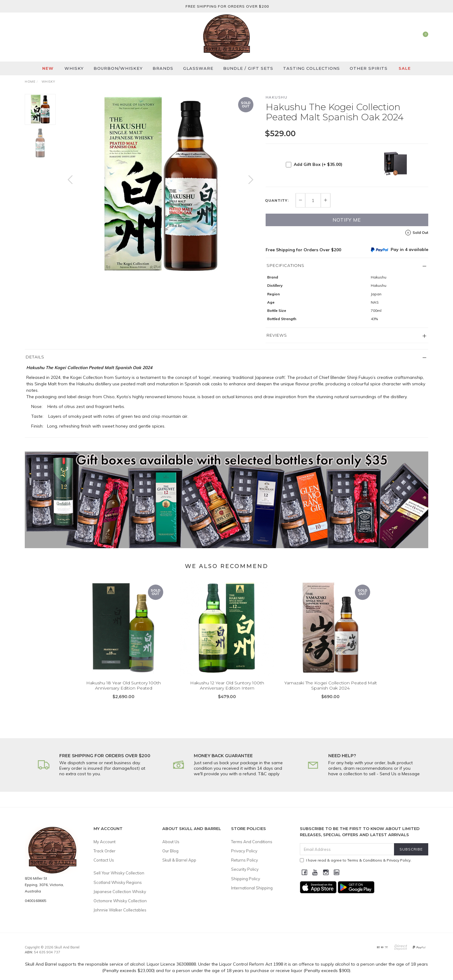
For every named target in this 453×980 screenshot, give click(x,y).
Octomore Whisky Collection (120, 901)
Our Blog (170, 851)
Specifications (285, 265)
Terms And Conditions (252, 842)
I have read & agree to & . (356, 860)
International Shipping (252, 888)
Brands (163, 68)
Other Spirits (369, 68)
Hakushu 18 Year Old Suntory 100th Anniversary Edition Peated (123, 693)
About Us (171, 842)
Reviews (277, 335)
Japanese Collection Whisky (120, 892)
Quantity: (277, 200)
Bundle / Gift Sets (248, 68)
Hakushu (277, 97)
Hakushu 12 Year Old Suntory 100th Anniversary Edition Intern (227, 693)
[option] (160, 186)
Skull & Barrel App (179, 860)
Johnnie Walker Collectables (120, 910)
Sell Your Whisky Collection (119, 873)
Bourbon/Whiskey (118, 68)
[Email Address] (347, 849)
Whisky (74, 68)
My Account (105, 842)
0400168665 (35, 901)
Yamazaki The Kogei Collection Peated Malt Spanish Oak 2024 (331, 693)
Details (35, 357)
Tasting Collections (311, 68)
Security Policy (245, 869)
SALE (405, 68)
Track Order (105, 851)
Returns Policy (245, 860)
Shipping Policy (246, 879)
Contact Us (104, 860)
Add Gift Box (318, 164)
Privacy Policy (244, 851)
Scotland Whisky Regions (118, 882)
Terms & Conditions (365, 860)
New (48, 68)
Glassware (198, 68)
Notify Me (347, 220)
